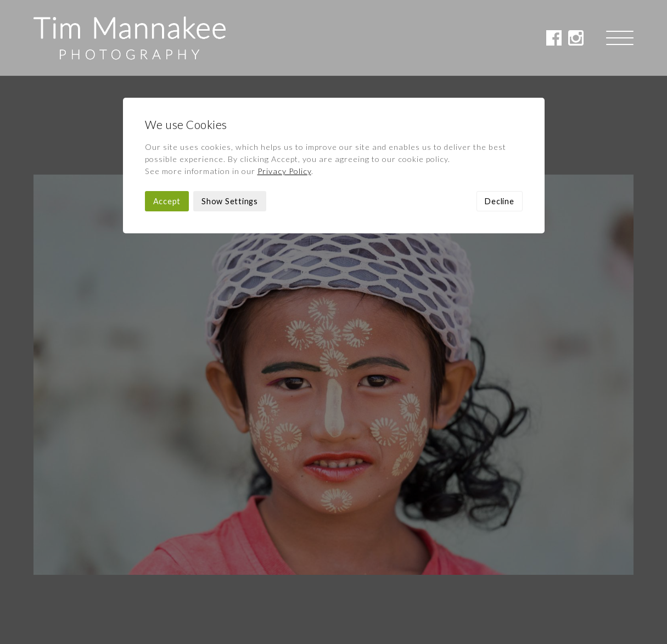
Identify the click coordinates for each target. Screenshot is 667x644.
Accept (167, 125)
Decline (499, 125)
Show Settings (230, 125)
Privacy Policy (284, 95)
